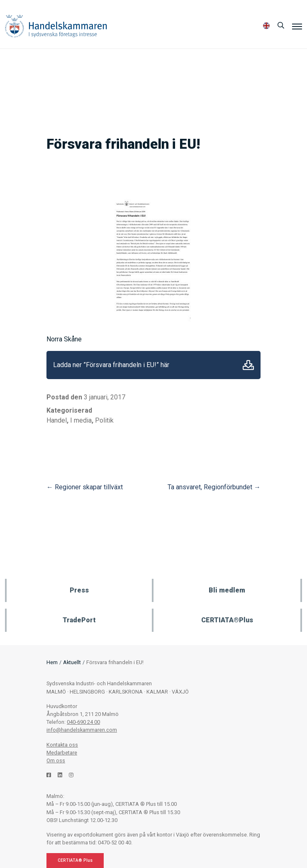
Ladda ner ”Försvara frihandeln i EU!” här (111, 365)
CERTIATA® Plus (75, 860)
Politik (104, 420)
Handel (57, 420)
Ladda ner (248, 365)
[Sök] (281, 26)
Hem (52, 662)
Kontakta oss (62, 745)
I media (81, 420)
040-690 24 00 (83, 722)
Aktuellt (72, 662)
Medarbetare (62, 753)
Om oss (56, 760)
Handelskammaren (56, 26)
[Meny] (297, 26)
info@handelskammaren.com (82, 730)
